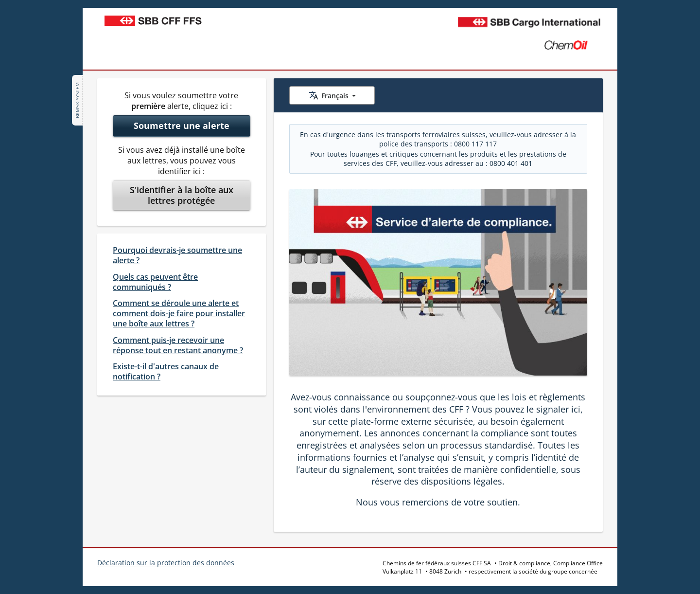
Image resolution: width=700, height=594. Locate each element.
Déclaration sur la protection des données (166, 563)
